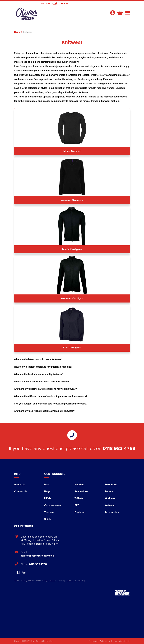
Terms (17, 581)
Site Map (81, 581)
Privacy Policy (27, 581)
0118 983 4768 (119, 448)
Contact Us (21, 491)
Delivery (62, 581)
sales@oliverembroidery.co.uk (38, 556)
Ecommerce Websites (98, 641)
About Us (20, 484)
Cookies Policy (41, 581)
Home (17, 32)
